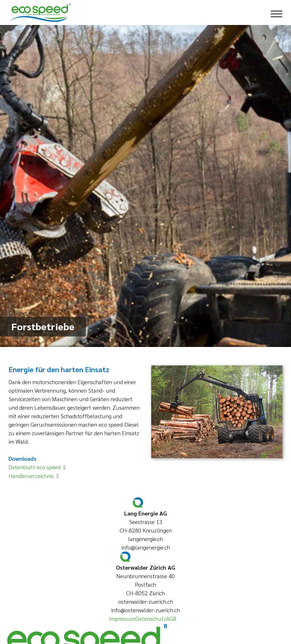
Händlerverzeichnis (33, 476)
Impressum (122, 618)
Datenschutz (151, 618)
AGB (171, 618)
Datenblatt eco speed (36, 467)
